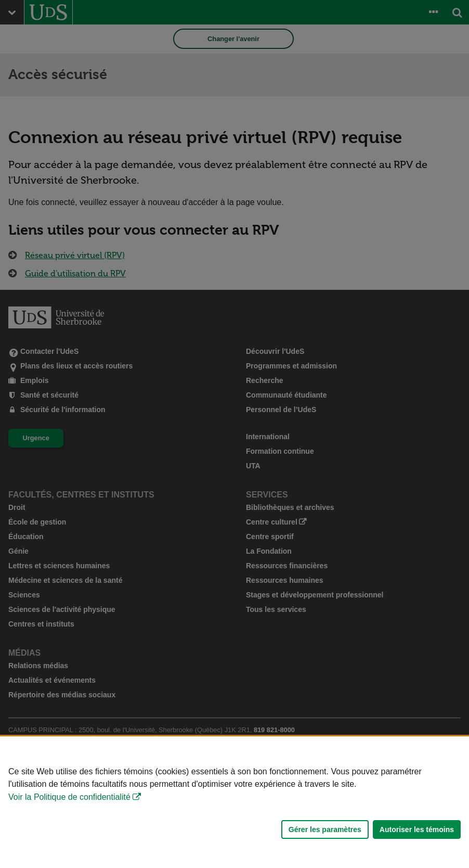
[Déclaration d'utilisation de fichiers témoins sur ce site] (234, 802)
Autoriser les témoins (417, 829)
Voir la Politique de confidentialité (69, 797)
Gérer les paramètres (325, 829)
